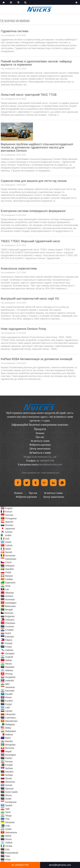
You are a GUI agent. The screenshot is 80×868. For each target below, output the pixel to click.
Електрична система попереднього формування (33, 211)
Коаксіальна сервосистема (19, 269)
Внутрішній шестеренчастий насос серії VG (30, 299)
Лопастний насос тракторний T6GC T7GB (29, 95)
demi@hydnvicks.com (51, 464)
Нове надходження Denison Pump (24, 329)
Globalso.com (35, 473)
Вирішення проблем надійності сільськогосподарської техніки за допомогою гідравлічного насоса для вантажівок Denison (37, 147)
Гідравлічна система (15, 31)
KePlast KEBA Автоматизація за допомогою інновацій (37, 359)
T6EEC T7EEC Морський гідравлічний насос (31, 241)
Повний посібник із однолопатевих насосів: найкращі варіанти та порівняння (36, 63)
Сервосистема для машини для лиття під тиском (34, 181)
